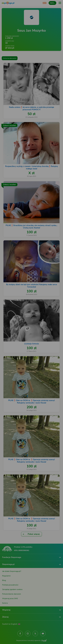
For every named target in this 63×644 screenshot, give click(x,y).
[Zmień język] (6, 577)
